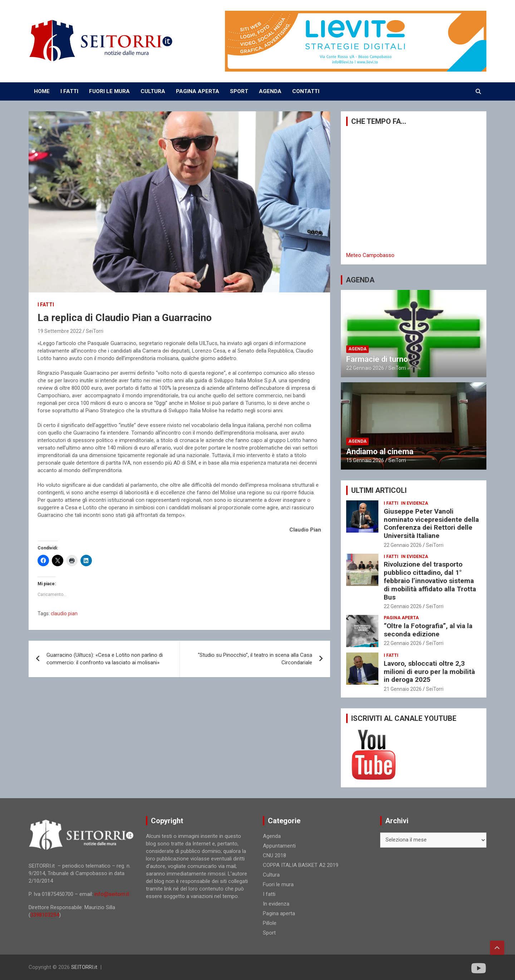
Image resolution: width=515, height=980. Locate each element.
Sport (269, 933)
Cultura (271, 875)
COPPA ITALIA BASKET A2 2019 (301, 865)
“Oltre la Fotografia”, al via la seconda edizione (428, 630)
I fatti (46, 305)
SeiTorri (95, 331)
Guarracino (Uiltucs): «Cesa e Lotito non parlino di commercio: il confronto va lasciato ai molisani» (105, 659)
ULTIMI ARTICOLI (379, 490)
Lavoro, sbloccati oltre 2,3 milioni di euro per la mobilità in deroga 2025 (429, 672)
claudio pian (64, 613)
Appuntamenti (279, 846)
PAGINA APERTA (198, 91)
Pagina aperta (401, 618)
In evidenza (415, 503)
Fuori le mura (278, 884)
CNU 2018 (274, 855)
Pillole (270, 923)
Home (42, 91)
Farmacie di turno (377, 359)
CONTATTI (306, 91)
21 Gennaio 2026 (403, 689)
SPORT (239, 91)
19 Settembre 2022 (60, 331)
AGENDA (270, 91)
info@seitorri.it (112, 894)
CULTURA (153, 91)
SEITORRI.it (84, 967)
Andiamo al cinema (380, 452)
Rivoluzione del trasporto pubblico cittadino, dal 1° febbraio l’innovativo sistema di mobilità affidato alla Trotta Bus (430, 581)
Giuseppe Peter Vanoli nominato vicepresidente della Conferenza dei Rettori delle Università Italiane (431, 523)
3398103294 (45, 915)
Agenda (357, 349)
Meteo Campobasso (370, 255)
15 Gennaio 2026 (365, 460)
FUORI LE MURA (109, 91)
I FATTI (69, 91)
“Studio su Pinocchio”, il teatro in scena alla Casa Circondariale (255, 659)
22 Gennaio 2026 (365, 368)
